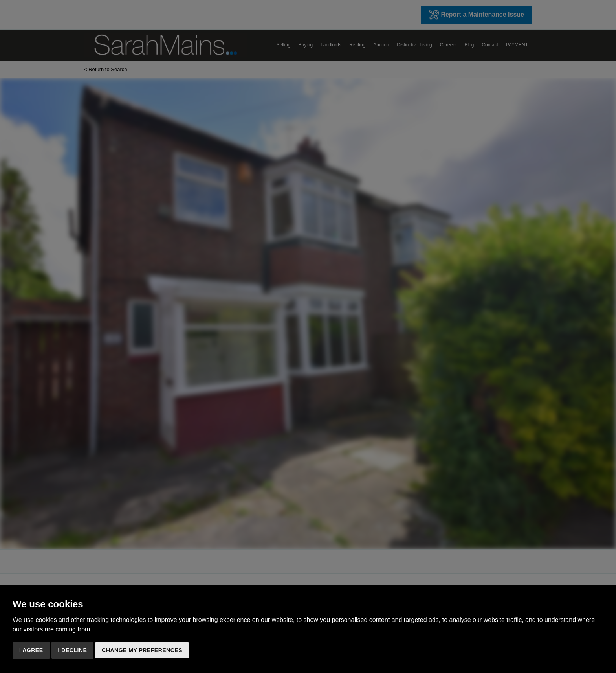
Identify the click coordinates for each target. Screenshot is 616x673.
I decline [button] (73, 650)
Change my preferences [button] (142, 650)
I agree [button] (31, 650)
